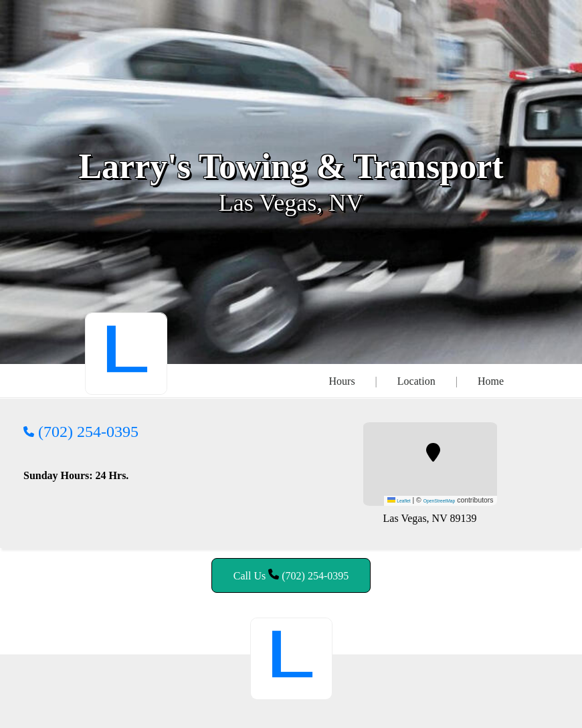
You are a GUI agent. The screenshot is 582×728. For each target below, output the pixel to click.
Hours (342, 381)
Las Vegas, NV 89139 (430, 518)
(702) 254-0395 (81, 432)
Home (491, 381)
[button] (433, 452)
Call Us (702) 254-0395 (291, 575)
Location (416, 381)
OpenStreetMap (440, 501)
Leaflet (399, 501)
